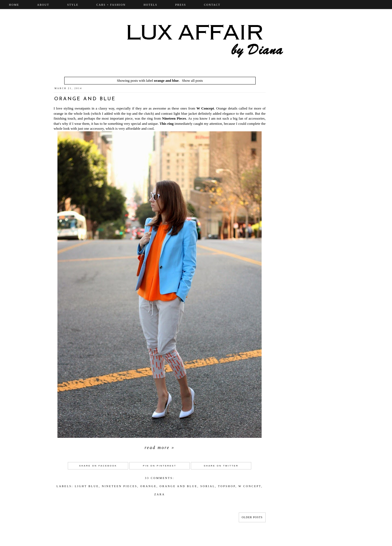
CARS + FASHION (111, 5)
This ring (167, 124)
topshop (227, 486)
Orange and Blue (85, 99)
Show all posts (192, 81)
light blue (87, 486)
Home (14, 5)
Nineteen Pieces (174, 118)
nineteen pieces (120, 486)
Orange (148, 486)
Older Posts (252, 517)
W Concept (205, 108)
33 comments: (160, 478)
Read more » (160, 448)
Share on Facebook (98, 466)
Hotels (150, 5)
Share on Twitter (221, 466)
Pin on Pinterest (160, 466)
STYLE (73, 5)
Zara (160, 494)
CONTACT (212, 5)
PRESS (181, 5)
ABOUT (43, 5)
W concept (250, 486)
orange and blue (178, 486)
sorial (208, 486)
